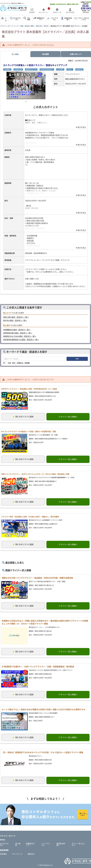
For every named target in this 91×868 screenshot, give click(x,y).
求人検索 (29, 19)
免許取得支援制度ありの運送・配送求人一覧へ (21, 340)
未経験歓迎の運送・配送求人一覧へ (17, 330)
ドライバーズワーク (8, 836)
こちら (51, 45)
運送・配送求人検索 (27, 26)
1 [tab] (26, 101)
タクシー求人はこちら (84, 19)
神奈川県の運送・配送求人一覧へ (16, 317)
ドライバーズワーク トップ (9, 26)
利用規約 (3, 854)
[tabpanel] (26, 85)
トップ (6, 20)
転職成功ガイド (41, 19)
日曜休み (20, 363)
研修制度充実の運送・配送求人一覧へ (18, 333)
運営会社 (31, 854)
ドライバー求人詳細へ (68, 417)
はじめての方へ (17, 19)
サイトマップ (17, 854)
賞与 (14, 363)
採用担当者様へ (68, 19)
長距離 (27, 363)
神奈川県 (39, 26)
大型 (9, 363)
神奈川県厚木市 (71, 79)
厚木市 (46, 26)
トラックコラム (54, 19)
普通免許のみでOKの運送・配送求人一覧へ (20, 336)
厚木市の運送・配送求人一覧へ (15, 320)
